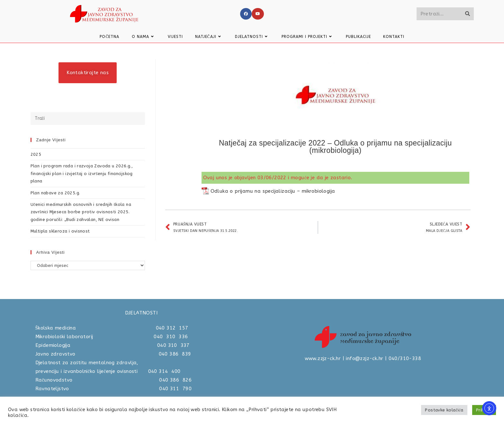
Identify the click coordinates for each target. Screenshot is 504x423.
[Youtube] (258, 14)
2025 (36, 154)
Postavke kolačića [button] (444, 410)
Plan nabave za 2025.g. (55, 193)
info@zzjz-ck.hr (364, 358)
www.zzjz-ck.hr (323, 358)
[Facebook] (246, 14)
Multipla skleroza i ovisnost (60, 231)
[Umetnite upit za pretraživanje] (88, 119)
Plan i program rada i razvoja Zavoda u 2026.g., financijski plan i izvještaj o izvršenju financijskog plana (82, 173)
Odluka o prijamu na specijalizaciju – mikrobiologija (273, 191)
